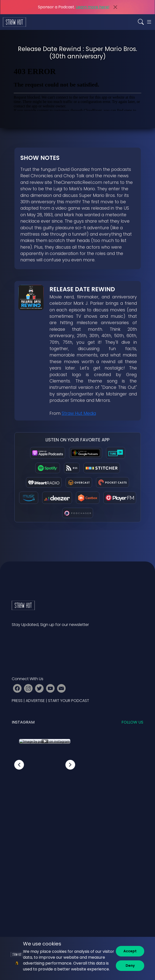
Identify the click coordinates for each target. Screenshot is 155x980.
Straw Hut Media (79, 413)
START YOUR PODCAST (69, 701)
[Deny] (130, 966)
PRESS (17, 701)
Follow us (132, 722)
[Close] (115, 7)
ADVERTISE (35, 701)
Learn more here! (93, 7)
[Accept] (130, 951)
